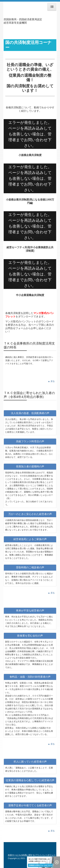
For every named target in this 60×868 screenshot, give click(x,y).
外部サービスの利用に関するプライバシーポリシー (32, 855)
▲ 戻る (51, 381)
